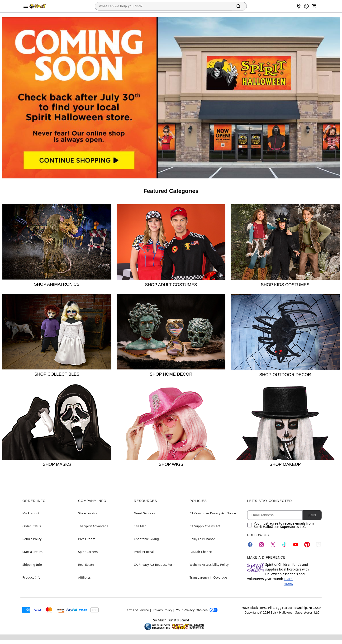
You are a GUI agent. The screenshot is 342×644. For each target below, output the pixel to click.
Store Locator (88, 513)
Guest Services (145, 513)
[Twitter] (273, 545)
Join (312, 515)
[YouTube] (296, 545)
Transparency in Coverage (208, 577)
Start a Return (32, 552)
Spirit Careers (88, 552)
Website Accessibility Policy (209, 565)
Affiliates (84, 577)
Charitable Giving (146, 539)
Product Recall (144, 552)
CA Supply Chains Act (205, 526)
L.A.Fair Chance (201, 552)
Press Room (87, 539)
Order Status (31, 526)
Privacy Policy (162, 610)
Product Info (31, 577)
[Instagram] (261, 545)
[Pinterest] (307, 545)
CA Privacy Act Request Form (155, 565)
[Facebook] (250, 545)
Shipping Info (32, 565)
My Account (31, 513)
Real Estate (86, 565)
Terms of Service (137, 610)
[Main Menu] (26, 6)
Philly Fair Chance (202, 539)
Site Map (140, 526)
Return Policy (32, 539)
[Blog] (318, 545)
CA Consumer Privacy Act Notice (213, 513)
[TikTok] (284, 545)
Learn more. (288, 581)
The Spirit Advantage (93, 526)
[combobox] (163, 6)
